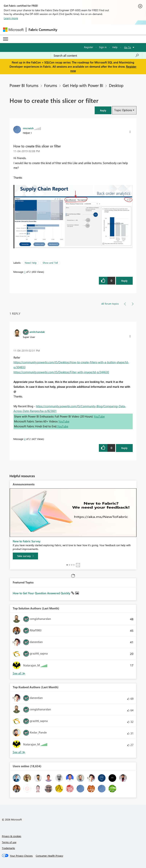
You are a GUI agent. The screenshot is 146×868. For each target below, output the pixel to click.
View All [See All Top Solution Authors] (19, 673)
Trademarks (8, 848)
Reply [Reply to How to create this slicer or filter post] (124, 281)
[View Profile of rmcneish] (28, 128)
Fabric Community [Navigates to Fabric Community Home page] (43, 30)
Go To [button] (128, 47)
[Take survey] (25, 556)
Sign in (103, 47)
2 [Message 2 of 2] (25, 439)
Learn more (11, 18)
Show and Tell (50, 263)
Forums (51, 85)
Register (89, 47)
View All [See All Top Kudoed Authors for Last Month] (19, 752)
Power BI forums (24, 85)
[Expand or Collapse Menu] (6, 39)
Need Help (31, 263)
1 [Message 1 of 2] (25, 272)
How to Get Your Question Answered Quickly (42, 593)
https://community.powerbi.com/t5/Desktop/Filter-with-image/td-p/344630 (61, 372)
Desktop (116, 85)
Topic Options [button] (123, 110)
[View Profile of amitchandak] (37, 332)
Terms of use (9, 842)
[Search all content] (96, 56)
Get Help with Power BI (83, 85)
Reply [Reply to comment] (124, 448)
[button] (103, 110)
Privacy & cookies (12, 836)
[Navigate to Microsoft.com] (13, 30)
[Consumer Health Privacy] (49, 856)
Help (115, 47)
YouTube (99, 416)
